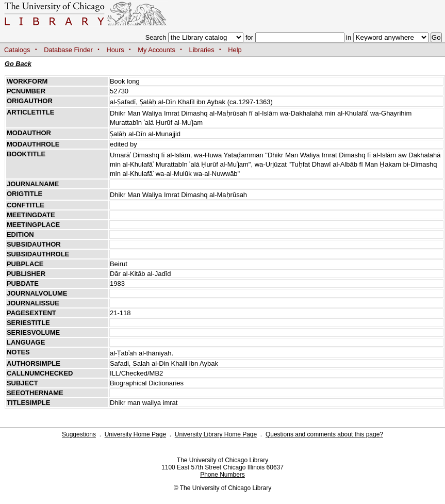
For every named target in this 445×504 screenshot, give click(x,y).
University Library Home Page (216, 434)
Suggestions (79, 434)
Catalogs (17, 50)
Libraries (202, 50)
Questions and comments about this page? (324, 434)
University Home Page (135, 434)
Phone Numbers (223, 475)
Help (235, 50)
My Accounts (156, 50)
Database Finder (68, 50)
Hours (116, 50)
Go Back (18, 64)
